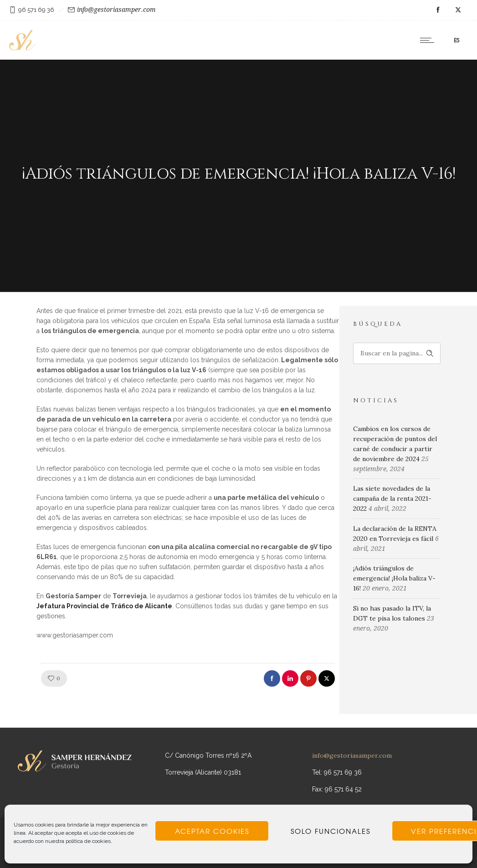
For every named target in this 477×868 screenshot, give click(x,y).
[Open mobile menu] (429, 40)
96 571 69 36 (36, 10)
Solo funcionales (331, 831)
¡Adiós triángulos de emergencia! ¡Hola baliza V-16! (394, 578)
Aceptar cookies (212, 831)
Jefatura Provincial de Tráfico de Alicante (104, 606)
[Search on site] (397, 353)
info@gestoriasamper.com (116, 10)
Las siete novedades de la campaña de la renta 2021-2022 (392, 498)
